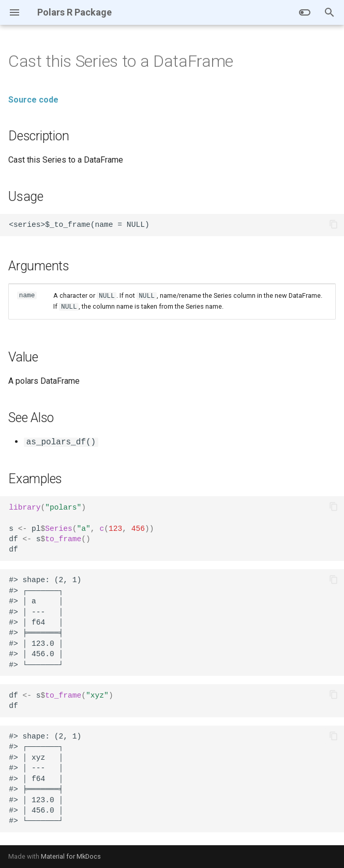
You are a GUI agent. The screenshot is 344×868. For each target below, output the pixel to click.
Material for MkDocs (71, 856)
